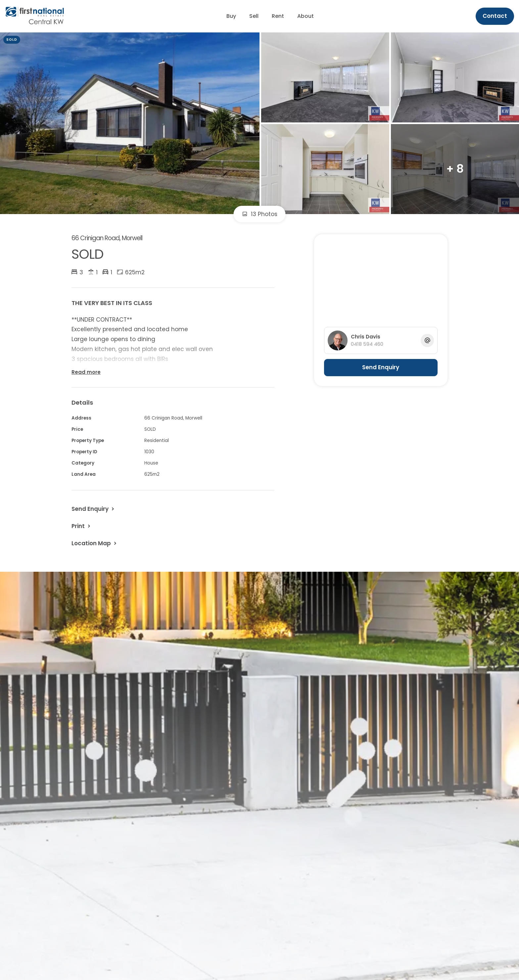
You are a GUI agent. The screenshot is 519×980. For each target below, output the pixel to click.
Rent (278, 16)
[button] (82, 526)
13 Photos (260, 214)
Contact (495, 16)
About (306, 16)
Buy (231, 16)
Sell (254, 16)
